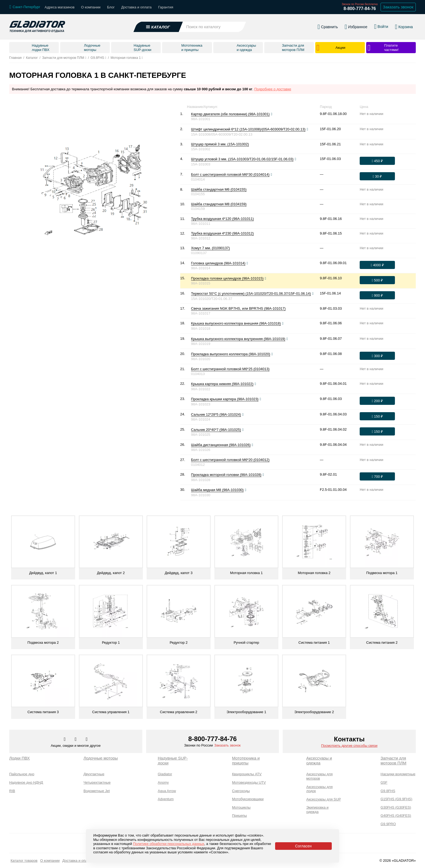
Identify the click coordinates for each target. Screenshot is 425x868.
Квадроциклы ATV (247, 774)
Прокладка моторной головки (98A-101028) (226, 475)
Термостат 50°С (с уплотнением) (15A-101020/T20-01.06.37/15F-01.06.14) (251, 294)
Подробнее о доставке (273, 89)
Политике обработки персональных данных (169, 844)
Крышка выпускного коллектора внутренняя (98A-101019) (238, 339)
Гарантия (166, 7)
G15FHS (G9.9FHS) (396, 799)
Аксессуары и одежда (319, 760)
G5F (384, 782)
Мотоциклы (241, 807)
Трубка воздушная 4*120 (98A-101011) (222, 219)
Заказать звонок (227, 745)
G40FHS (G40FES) (396, 816)
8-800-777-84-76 (360, 9)
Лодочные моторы (101, 758)
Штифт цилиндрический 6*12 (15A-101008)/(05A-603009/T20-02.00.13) (248, 129)
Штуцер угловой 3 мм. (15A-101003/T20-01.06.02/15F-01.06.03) (242, 159)
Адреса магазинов (60, 7)
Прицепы (239, 816)
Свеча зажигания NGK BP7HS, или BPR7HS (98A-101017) (238, 308)
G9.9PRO (388, 824)
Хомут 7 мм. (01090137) (210, 248)
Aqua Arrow (167, 791)
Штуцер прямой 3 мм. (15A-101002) (220, 144)
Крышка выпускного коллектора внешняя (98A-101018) (236, 323)
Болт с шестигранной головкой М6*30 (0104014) (230, 174)
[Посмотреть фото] (271, 114)
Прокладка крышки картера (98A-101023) (225, 399)
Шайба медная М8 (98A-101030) (217, 490)
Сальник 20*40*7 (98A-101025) (216, 430)
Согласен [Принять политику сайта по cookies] (303, 846)
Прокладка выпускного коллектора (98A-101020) (231, 354)
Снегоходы (241, 791)
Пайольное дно (22, 774)
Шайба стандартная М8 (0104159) (219, 204)
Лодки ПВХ (20, 758)
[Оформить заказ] (377, 161)
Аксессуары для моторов (319, 776)
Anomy (163, 782)
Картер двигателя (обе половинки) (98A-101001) (230, 114)
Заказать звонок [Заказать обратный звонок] (398, 7)
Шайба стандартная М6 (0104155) (219, 189)
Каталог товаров (24, 861)
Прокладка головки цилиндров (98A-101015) (227, 278)
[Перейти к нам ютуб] (87, 739)
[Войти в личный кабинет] (381, 24)
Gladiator (165, 774)
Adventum (166, 799)
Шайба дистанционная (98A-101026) (221, 445)
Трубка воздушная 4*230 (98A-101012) (222, 233)
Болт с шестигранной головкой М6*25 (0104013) (230, 369)
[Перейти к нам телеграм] (76, 739)
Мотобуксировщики (248, 799)
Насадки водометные (398, 774)
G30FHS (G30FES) (396, 807)
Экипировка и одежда (317, 810)
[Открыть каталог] (158, 24)
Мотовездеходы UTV (249, 782)
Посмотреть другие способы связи (349, 746)
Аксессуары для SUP (324, 799)
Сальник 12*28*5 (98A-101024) (216, 414)
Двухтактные (94, 774)
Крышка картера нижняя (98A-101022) (222, 384)
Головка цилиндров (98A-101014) (218, 263)
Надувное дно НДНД (26, 782)
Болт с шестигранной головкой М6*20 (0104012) (230, 460)
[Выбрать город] (25, 7)
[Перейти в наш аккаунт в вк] (65, 739)
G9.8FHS (388, 791)
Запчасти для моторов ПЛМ (393, 760)
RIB (12, 791)
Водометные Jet (97, 791)
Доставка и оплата (136, 7)
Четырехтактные (97, 782)
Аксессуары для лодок (319, 789)
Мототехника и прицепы (246, 760)
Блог (111, 7)
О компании (91, 7)
